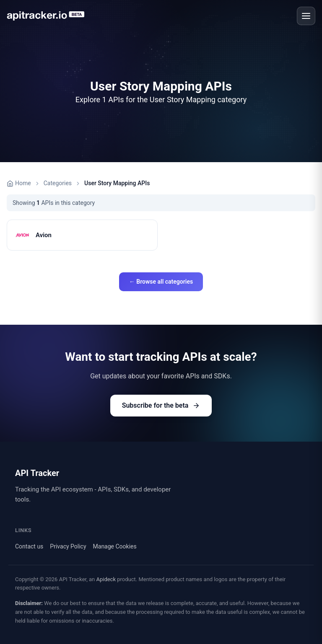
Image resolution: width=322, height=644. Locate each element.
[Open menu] (306, 16)
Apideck (106, 579)
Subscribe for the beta (161, 405)
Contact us (29, 546)
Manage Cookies (115, 546)
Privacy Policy (68, 546)
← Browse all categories (161, 282)
